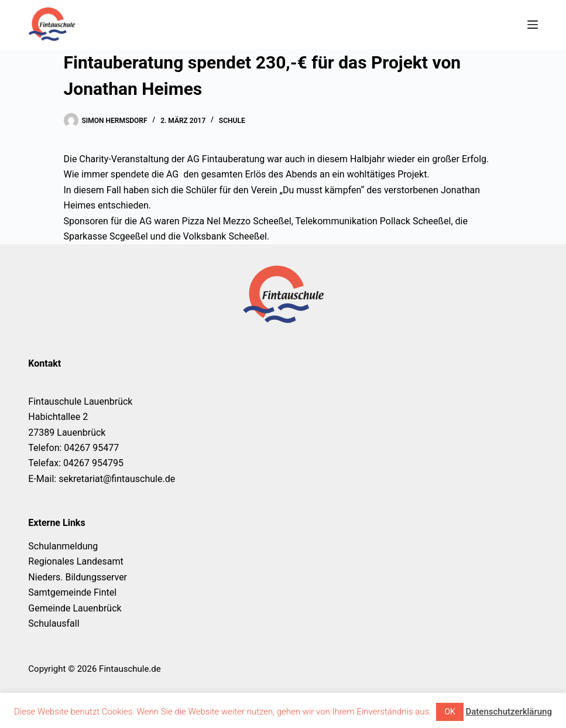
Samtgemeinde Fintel (72, 592)
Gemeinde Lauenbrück (75, 608)
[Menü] (533, 25)
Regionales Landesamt (76, 561)
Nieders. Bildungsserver (78, 577)
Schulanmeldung (63, 546)
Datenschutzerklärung (508, 712)
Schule (232, 121)
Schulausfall (54, 623)
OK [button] (450, 712)
